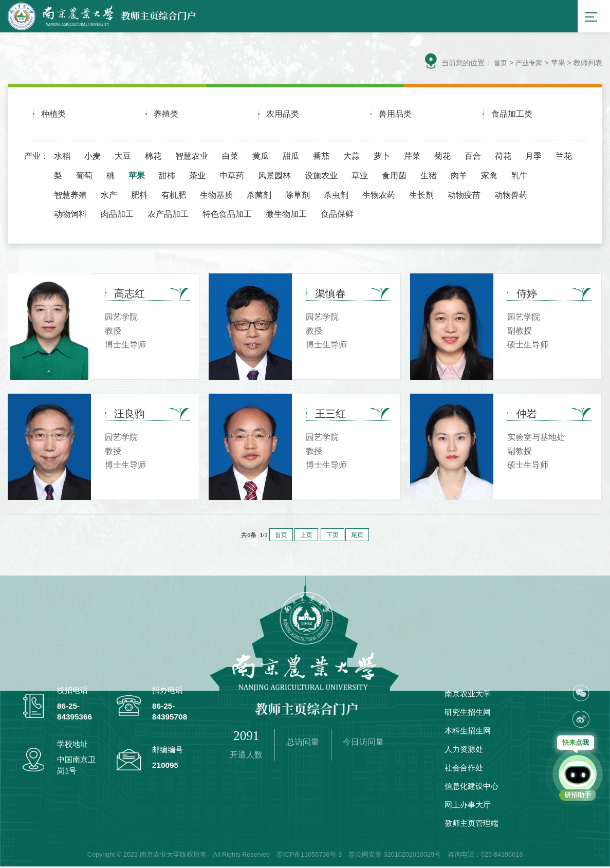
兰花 (564, 157)
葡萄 (84, 176)
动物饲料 (70, 215)
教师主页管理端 (472, 825)
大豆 (123, 157)
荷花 (503, 157)
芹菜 (412, 157)
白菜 (230, 157)
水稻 (62, 157)
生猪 (429, 176)
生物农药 (379, 196)
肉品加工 (117, 215)
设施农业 (321, 176)
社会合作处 (464, 769)
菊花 (442, 157)
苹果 (137, 176)
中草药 (232, 176)
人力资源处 (464, 751)
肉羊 (459, 176)
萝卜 (382, 157)
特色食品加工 (227, 215)
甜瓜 (291, 157)
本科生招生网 (468, 732)
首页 (498, 65)
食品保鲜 (337, 215)
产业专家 (528, 65)
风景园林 (274, 176)
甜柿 (167, 176)
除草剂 (298, 196)
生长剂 (421, 196)
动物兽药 (511, 196)
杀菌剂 (259, 196)
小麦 (93, 157)
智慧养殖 (70, 196)
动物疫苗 (464, 196)
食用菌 (394, 176)
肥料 (139, 196)
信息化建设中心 (472, 788)
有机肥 (174, 196)
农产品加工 (168, 215)
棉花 (153, 157)
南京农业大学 (468, 695)
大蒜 (352, 157)
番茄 (321, 157)
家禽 (489, 176)
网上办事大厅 (468, 806)
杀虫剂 (336, 196)
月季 (533, 157)
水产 (109, 196)
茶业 (197, 176)
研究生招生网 (468, 714)
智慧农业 (192, 157)
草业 (360, 176)
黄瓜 (261, 157)
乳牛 (520, 176)
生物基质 (216, 196)
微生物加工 (286, 215)
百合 (473, 157)
